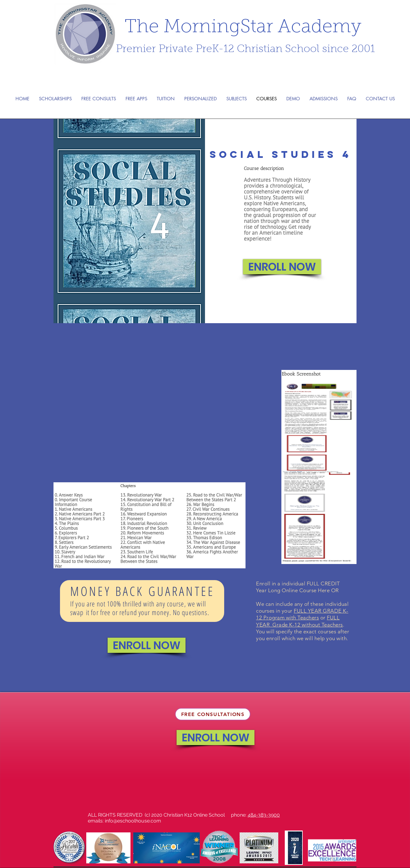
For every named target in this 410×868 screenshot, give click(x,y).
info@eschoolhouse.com (133, 821)
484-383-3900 (264, 815)
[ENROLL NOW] (282, 267)
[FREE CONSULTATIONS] (213, 714)
